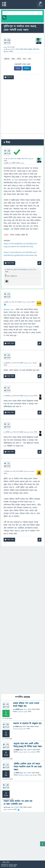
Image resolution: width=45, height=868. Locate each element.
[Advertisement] (22, 107)
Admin (6, 810)
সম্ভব (29, 59)
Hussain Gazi (9, 309)
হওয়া (24, 59)
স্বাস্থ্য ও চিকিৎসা (28, 750)
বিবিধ (24, 727)
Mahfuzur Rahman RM (25, 775)
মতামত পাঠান (6, 863)
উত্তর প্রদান (14, 159)
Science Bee (12, 866)
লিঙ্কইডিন (27, 68)
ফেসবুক (18, 68)
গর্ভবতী (19, 59)
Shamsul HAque (18, 729)
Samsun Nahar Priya (24, 752)
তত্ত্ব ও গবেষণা (15, 49)
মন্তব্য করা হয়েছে (18, 270)
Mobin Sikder (13, 865)
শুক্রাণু (13, 59)
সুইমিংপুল (7, 59)
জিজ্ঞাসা (26, 49)
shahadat (20, 712)
